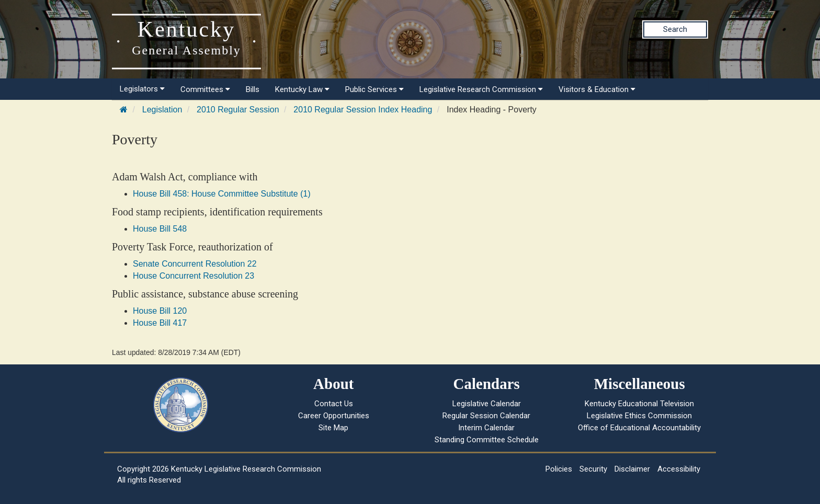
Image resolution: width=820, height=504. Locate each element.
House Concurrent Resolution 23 (193, 276)
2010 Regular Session (238, 110)
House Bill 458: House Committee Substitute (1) (222, 194)
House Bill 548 (160, 229)
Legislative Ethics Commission (639, 416)
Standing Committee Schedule (487, 440)
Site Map (333, 428)
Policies (559, 469)
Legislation (162, 110)
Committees (205, 89)
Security (593, 469)
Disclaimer (632, 469)
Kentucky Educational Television (639, 404)
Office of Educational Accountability (639, 428)
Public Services (374, 89)
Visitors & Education (597, 89)
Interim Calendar (486, 428)
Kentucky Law (302, 89)
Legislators (142, 89)
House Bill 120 (160, 311)
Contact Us (334, 404)
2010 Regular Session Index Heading (363, 110)
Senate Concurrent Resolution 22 (195, 264)
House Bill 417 (160, 323)
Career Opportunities (334, 416)
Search (675, 29)
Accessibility (679, 469)
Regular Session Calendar (486, 416)
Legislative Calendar (487, 404)
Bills (253, 89)
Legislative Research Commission (481, 89)
